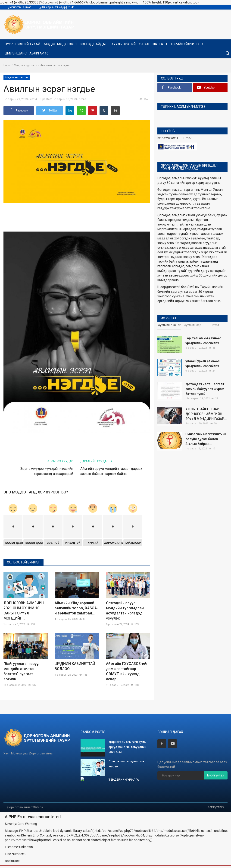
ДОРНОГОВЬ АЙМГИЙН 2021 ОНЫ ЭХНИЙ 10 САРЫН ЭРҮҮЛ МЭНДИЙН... (24, 611)
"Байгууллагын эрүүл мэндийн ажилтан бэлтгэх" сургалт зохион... (22, 671)
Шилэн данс (16, 53)
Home (7, 65)
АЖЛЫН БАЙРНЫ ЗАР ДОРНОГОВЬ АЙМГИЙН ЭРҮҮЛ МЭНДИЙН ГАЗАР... (206, 414)
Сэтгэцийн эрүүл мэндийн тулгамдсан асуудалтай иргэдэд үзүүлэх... (125, 611)
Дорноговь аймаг (20, 7)
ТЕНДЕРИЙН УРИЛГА (124, 780)
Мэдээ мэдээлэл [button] (61, 44)
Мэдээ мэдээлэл (25, 65)
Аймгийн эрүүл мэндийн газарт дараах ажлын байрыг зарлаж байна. (111, 471)
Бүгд (216, 325)
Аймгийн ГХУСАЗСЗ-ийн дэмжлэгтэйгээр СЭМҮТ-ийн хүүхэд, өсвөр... (127, 671)
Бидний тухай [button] (28, 44)
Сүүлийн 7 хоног (169, 325)
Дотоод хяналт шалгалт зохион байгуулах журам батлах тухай (205, 389)
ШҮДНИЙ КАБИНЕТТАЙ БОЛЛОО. (75, 666)
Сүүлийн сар (193, 325)
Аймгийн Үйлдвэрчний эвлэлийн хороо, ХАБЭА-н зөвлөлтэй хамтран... (76, 608)
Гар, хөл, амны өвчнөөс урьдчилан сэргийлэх (203, 341)
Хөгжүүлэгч (216, 807)
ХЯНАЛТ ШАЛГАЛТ (153, 44)
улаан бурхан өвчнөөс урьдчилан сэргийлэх (203, 364)
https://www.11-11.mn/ (175, 138)
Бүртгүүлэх (216, 775)
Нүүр (9, 44)
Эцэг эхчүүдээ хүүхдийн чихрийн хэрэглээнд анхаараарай (47, 471)
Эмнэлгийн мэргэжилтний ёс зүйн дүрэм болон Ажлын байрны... (206, 439)
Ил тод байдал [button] (94, 44)
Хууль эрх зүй (123, 44)
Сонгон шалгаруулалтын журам (126, 764)
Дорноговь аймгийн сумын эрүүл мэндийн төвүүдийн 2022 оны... (128, 747)
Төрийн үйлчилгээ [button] (187, 44)
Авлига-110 (39, 53)
